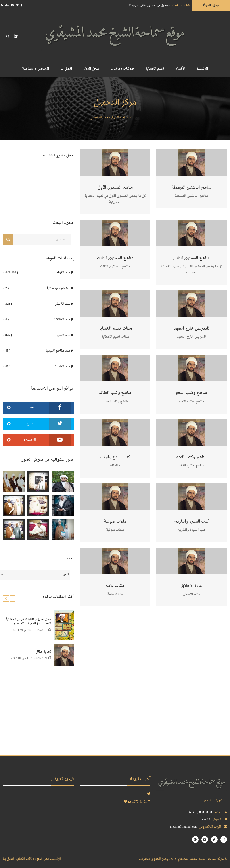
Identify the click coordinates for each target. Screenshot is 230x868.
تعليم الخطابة (155, 69)
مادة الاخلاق (192, 586)
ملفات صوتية (115, 522)
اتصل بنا (66, 69)
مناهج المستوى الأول (115, 188)
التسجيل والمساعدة (36, 69)
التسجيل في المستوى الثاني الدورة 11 (159, 5)
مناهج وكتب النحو (191, 393)
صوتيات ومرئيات (122, 69)
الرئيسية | (55, 859)
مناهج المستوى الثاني (191, 258)
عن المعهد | (40, 859)
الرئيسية (202, 69)
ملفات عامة (115, 586)
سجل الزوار (91, 69)
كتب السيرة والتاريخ (192, 522)
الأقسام (180, 69)
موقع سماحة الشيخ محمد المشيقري (113, 117)
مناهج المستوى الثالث (115, 258)
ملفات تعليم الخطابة (115, 329)
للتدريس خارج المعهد (192, 329)
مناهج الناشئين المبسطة (192, 188)
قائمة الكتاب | (24, 859)
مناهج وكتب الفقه (191, 457)
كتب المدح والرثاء (115, 457)
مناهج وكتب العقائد (115, 393)
